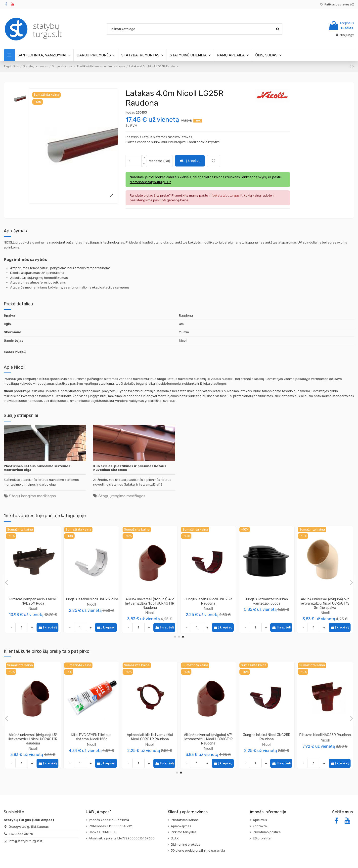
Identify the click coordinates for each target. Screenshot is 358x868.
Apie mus (260, 820)
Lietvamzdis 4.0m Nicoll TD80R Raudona (150, 737)
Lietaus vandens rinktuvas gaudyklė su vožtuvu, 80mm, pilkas (150, 603)
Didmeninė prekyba (186, 845)
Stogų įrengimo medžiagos (32, 496)
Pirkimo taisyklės (184, 832)
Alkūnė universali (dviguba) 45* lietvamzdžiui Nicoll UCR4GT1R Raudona (267, 739)
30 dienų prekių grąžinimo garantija (198, 850)
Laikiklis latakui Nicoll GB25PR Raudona (208, 737)
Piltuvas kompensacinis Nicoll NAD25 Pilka (33, 601)
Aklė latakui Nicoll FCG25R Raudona (91, 737)
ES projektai (262, 838)
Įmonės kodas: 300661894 (109, 820)
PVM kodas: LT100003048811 (111, 826)
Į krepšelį (190, 161)
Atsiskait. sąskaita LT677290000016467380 (122, 838)
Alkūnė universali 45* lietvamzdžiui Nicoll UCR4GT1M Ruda (267, 603)
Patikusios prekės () (337, 4)
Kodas (130, 112)
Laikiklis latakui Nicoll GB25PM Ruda (91, 601)
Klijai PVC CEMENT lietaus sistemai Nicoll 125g (325, 737)
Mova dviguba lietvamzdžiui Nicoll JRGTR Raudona (33, 737)
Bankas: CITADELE (103, 832)
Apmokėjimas (181, 826)
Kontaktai (260, 826)
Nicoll (33, 608)
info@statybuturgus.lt (25, 841)
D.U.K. (175, 838)
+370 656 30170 (21, 834)
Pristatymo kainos (185, 820)
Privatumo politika (267, 832)
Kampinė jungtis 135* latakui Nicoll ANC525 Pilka (325, 601)
